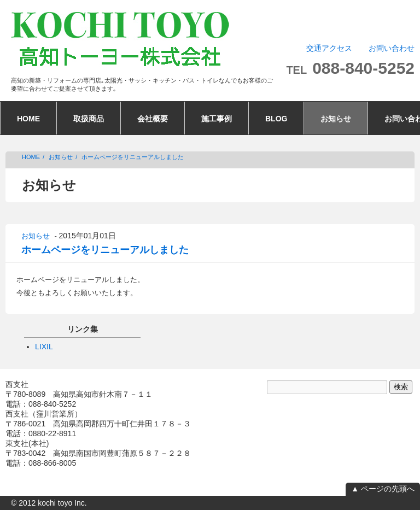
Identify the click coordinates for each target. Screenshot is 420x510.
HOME (28, 119)
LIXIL (44, 347)
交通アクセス (329, 48)
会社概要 (153, 119)
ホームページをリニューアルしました (133, 157)
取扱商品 (89, 119)
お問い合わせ (392, 48)
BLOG (276, 119)
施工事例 (217, 119)
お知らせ (336, 119)
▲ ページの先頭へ (383, 489)
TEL (350, 70)
